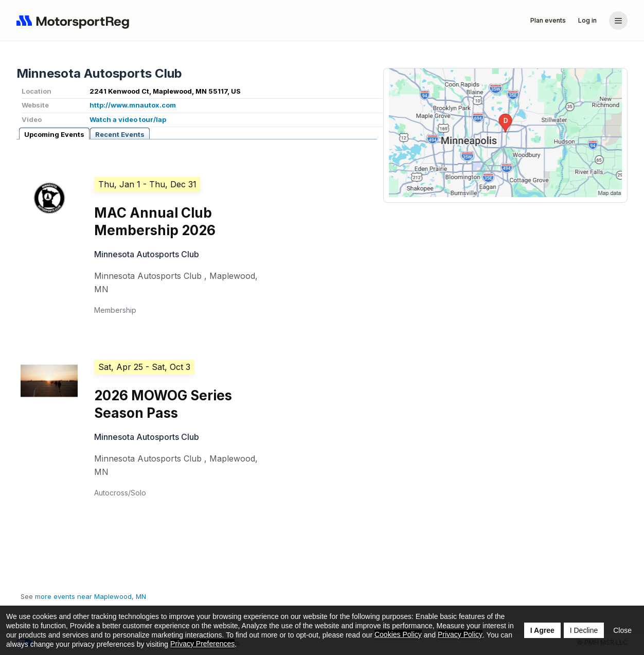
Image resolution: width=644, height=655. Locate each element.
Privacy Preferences (202, 644)
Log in (587, 20)
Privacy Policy (460, 634)
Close (622, 630)
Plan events (548, 20)
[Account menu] (618, 21)
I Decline (584, 630)
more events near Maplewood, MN (91, 596)
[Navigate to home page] (75, 21)
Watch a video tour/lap (128, 119)
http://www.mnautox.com (133, 105)
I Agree (542, 630)
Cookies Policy (398, 634)
